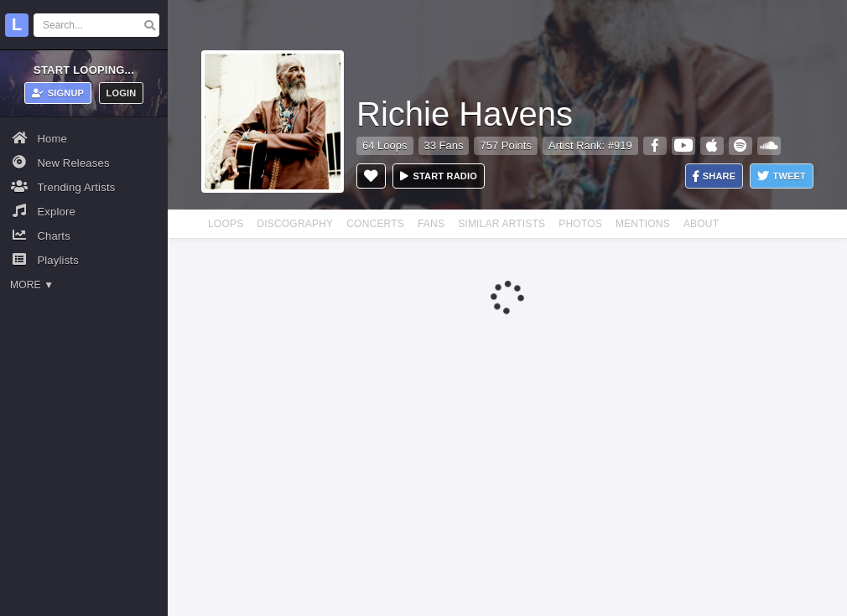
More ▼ (32, 285)
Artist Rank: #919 (590, 145)
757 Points (505, 145)
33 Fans (444, 145)
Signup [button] (58, 93)
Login (122, 93)
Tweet (782, 176)
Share (714, 176)
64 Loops (385, 145)
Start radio (439, 176)
